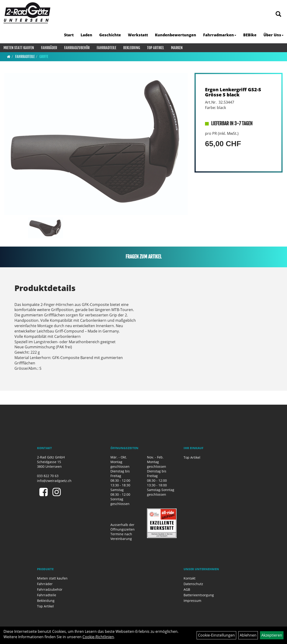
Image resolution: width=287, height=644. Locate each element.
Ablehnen (248, 635)
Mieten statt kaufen (19, 48)
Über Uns (273, 35)
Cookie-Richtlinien (98, 637)
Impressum (192, 601)
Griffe (44, 57)
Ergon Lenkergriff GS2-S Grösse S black (233, 92)
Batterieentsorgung (199, 595)
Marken (177, 48)
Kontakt (190, 578)
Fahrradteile (106, 48)
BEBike (250, 35)
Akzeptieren (272, 635)
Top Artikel (155, 48)
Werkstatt (138, 35)
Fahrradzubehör (77, 48)
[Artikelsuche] (278, 14)
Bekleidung (132, 48)
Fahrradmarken (220, 35)
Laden (86, 35)
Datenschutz (193, 584)
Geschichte (110, 35)
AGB (187, 589)
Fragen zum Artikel (144, 257)
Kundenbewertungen (176, 35)
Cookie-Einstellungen (216, 635)
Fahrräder (49, 48)
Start (69, 35)
